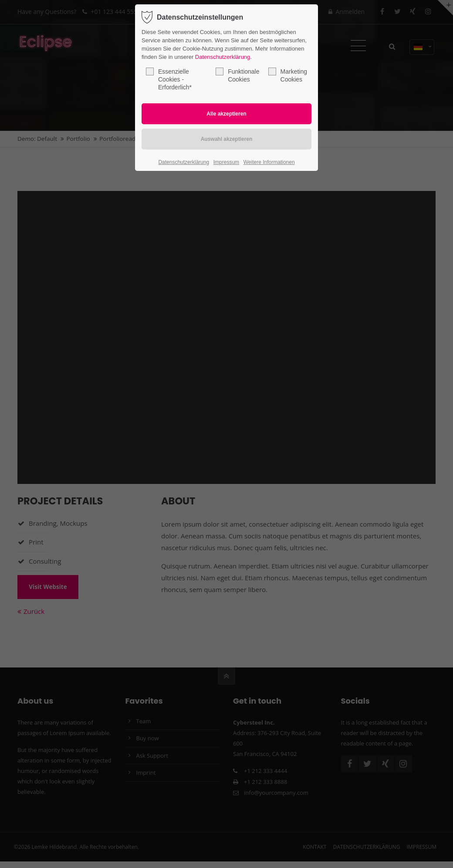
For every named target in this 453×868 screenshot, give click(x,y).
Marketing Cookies (288, 75)
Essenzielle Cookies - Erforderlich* (169, 79)
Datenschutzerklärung (223, 57)
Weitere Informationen (269, 162)
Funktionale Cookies (237, 75)
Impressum (226, 162)
